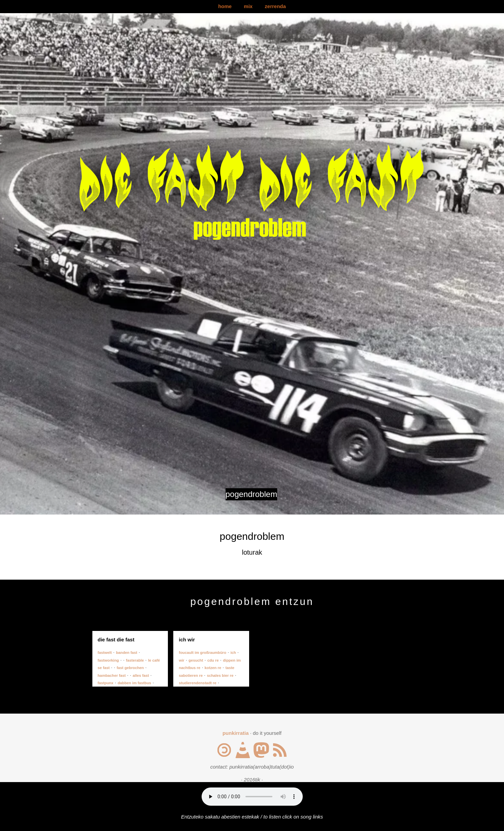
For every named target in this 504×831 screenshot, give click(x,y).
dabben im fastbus (134, 683)
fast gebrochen (130, 668)
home (225, 6)
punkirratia (236, 733)
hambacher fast (112, 675)
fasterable (135, 660)
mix (248, 6)
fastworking (108, 660)
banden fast (127, 653)
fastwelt (105, 653)
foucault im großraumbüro (202, 653)
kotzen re (213, 668)
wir (181, 660)
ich (233, 653)
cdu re (213, 660)
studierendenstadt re (197, 683)
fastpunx (106, 683)
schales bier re (220, 675)
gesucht (196, 660)
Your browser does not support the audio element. (252, 797)
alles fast (141, 675)
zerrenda (275, 6)
